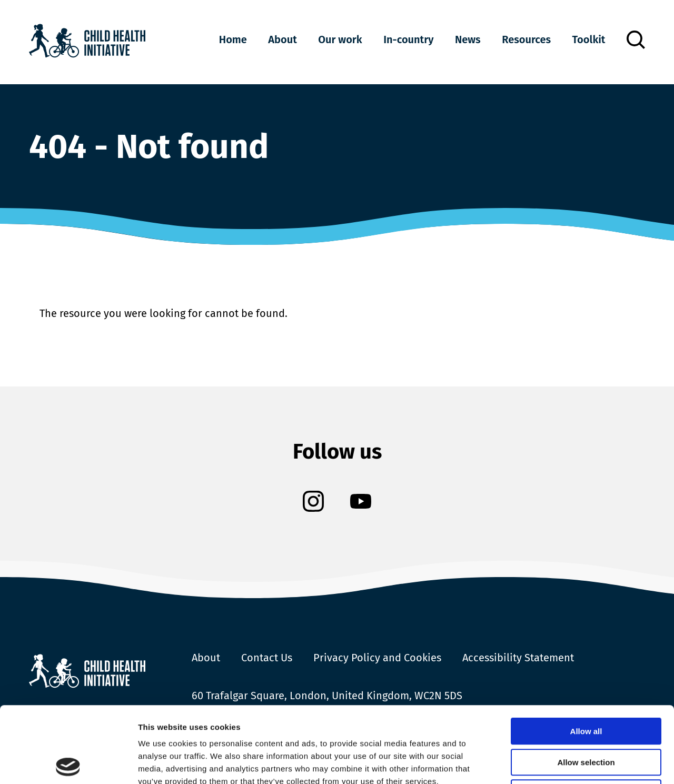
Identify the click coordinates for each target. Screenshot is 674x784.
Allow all (586, 655)
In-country (408, 39)
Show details (553, 763)
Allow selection (586, 686)
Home (233, 39)
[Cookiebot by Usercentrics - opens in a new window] (68, 763)
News (468, 39)
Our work (340, 39)
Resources (526, 39)
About (282, 39)
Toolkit (589, 39)
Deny (586, 717)
